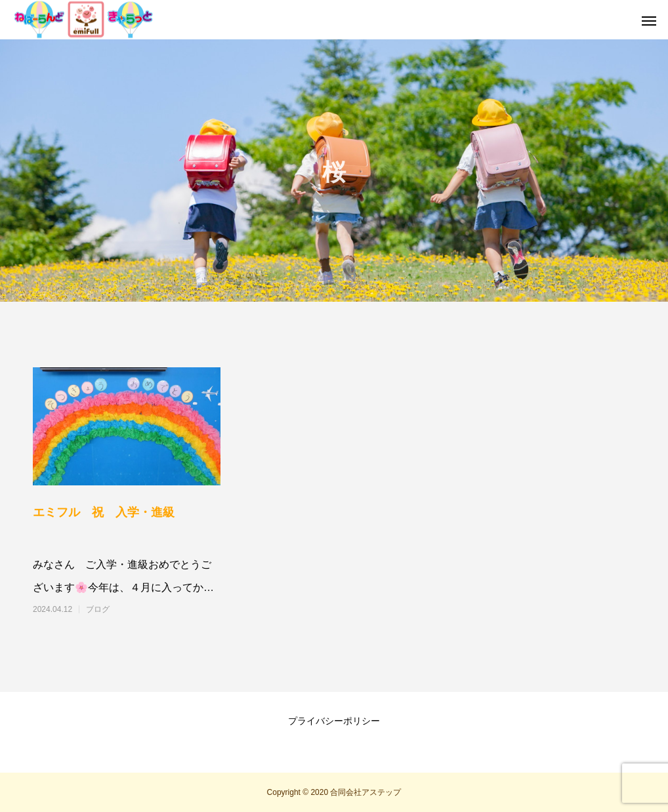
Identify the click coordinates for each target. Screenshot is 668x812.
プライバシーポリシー (334, 721)
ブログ (98, 609)
